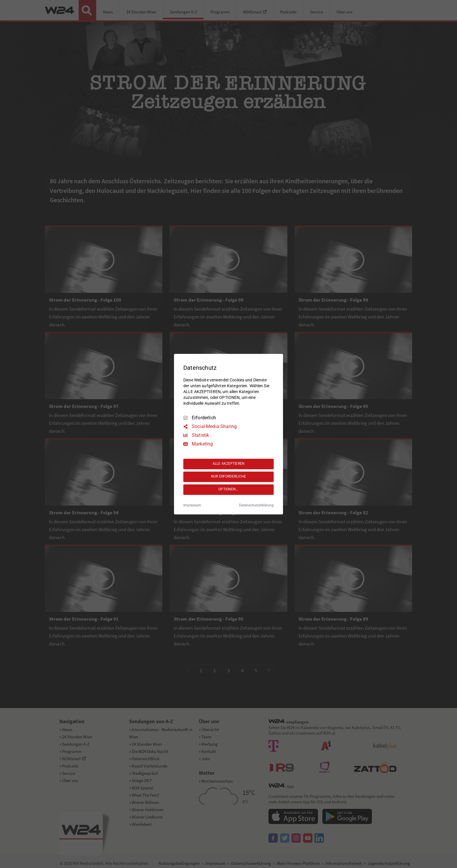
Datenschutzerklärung (256, 505)
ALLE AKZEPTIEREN (228, 464)
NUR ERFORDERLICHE (228, 477)
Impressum (192, 505)
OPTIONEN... (228, 490)
